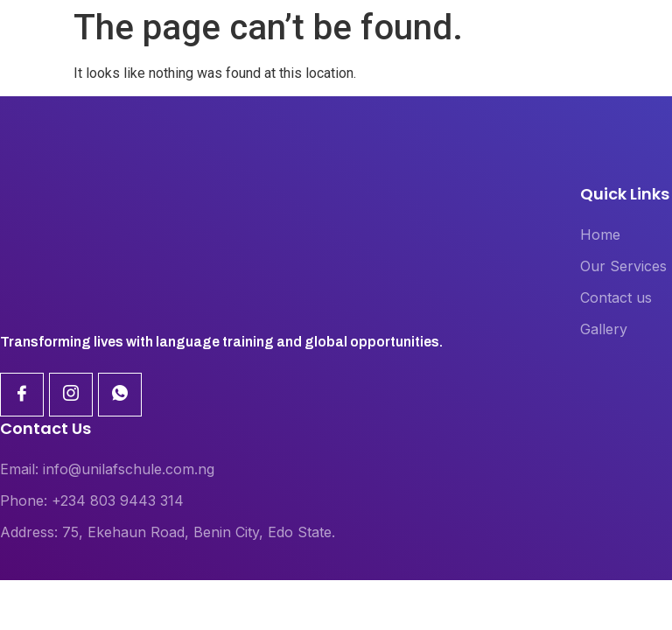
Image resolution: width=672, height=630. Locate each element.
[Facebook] (22, 395)
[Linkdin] (71, 395)
